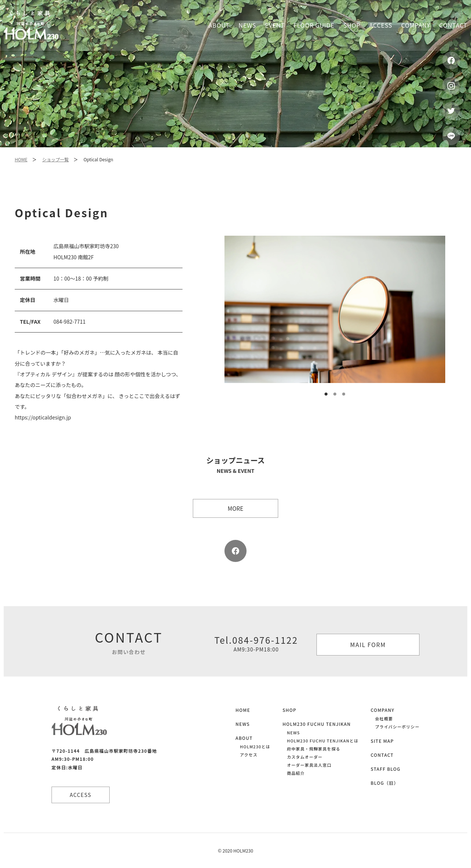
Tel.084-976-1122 (256, 643)
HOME (21, 159)
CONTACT (382, 755)
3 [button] (344, 394)
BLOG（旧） (385, 783)
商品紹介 (296, 773)
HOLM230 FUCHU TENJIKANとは (323, 741)
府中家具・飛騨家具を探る (314, 749)
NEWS (243, 724)
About (219, 25)
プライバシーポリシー (397, 727)
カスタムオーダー (305, 757)
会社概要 (384, 718)
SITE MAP (382, 741)
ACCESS (81, 795)
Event (275, 25)
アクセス (249, 755)
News (247, 25)
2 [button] (335, 394)
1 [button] (326, 394)
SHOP (290, 710)
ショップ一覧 (56, 159)
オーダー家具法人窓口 (309, 765)
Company (416, 25)
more (235, 508)
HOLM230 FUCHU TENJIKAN (317, 724)
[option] (335, 309)
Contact (453, 25)
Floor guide (314, 25)
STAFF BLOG (385, 769)
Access (381, 25)
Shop (352, 25)
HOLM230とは (255, 746)
